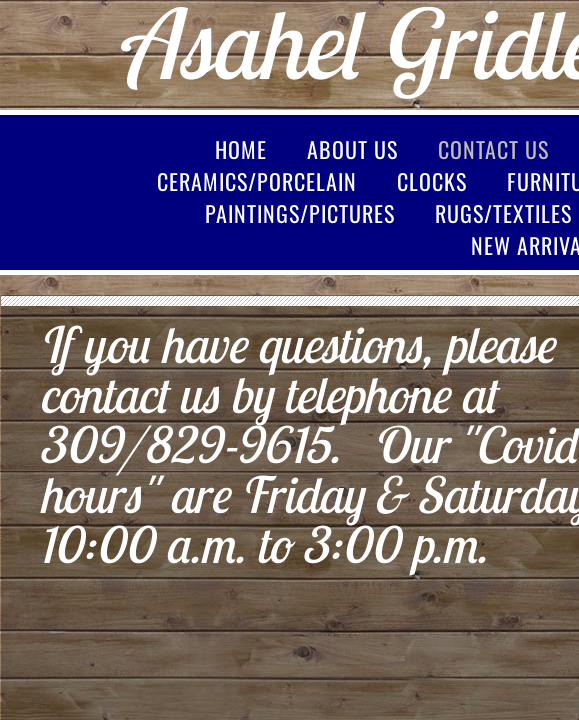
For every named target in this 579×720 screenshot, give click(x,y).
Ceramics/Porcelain (257, 181)
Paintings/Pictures (300, 213)
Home (241, 149)
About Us (352, 149)
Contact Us (493, 149)
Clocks (432, 181)
